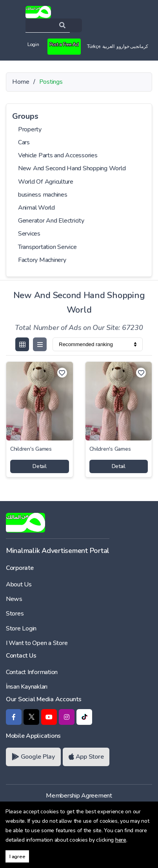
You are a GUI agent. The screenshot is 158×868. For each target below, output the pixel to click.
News (14, 599)
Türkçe (94, 46)
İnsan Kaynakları (27, 687)
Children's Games (31, 449)
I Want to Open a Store (37, 643)
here (121, 840)
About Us (19, 584)
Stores (15, 614)
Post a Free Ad (64, 44)
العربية (108, 46)
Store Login (21, 628)
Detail (39, 466)
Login (33, 44)
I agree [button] (17, 856)
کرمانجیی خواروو (132, 46)
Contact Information (32, 672)
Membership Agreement (79, 796)
